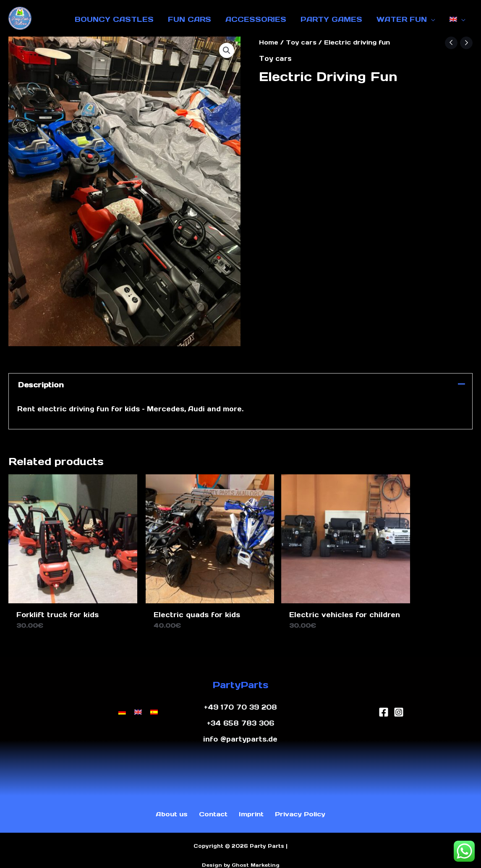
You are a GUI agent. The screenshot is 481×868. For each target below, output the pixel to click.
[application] (431, 19)
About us (168, 803)
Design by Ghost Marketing (241, 854)
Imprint (250, 803)
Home (269, 42)
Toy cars (302, 42)
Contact (211, 803)
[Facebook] (384, 700)
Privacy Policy (302, 803)
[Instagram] (399, 700)
